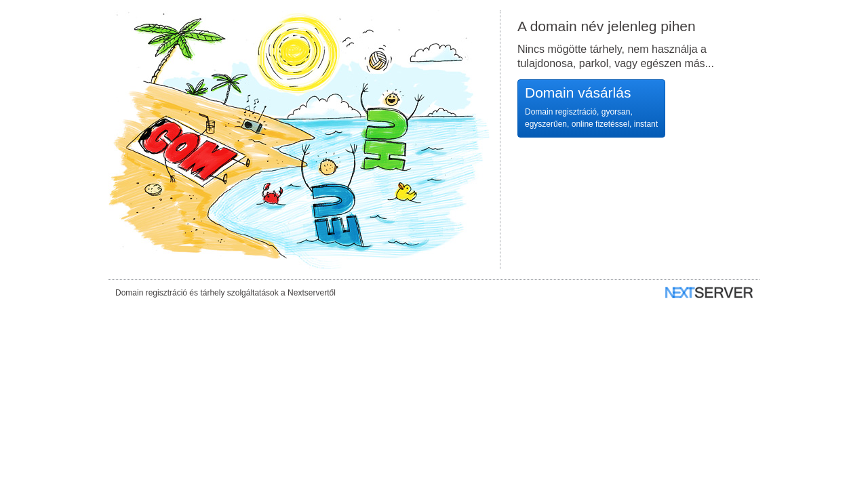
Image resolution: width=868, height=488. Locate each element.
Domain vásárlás (591, 107)
